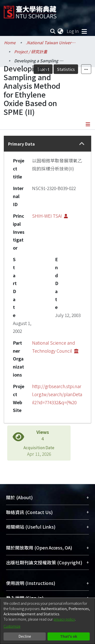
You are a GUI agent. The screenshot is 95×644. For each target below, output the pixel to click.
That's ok (69, 636)
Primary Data (21, 144)
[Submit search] (53, 31)
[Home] (30, 10)
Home (10, 42)
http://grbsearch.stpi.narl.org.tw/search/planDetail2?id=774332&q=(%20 (57, 394)
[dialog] (47, 621)
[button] (82, 144)
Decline (25, 636)
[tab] (47, 144)
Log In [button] (73, 31)
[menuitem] (61, 31)
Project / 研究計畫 (31, 52)
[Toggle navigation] (84, 31)
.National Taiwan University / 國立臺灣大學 (51, 42)
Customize (12, 626)
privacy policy (64, 619)
